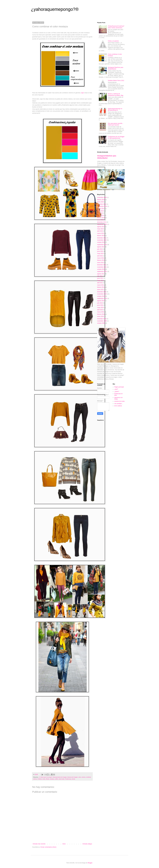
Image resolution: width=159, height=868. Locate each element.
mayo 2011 (100, 281)
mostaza (52, 779)
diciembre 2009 (102, 319)
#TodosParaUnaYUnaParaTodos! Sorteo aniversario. (116, 27)
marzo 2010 (101, 312)
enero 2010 (101, 316)
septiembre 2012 (102, 245)
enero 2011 (101, 290)
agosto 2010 (101, 301)
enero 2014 (101, 220)
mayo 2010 (100, 308)
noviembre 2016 (102, 197)
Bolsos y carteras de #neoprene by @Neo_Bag (116, 95)
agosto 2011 (101, 274)
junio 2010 (100, 305)
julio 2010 (100, 303)
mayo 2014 (100, 211)
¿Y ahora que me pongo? (45, 777)
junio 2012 (100, 251)
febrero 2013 (101, 236)
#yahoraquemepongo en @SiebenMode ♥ (115, 109)
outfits (56, 779)
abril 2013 (100, 231)
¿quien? (117, 391)
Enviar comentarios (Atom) (48, 847)
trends (73, 779)
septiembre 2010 (102, 298)
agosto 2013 (101, 227)
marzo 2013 (101, 233)
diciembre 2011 (102, 265)
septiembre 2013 (102, 224)
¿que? (116, 389)
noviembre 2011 (102, 267)
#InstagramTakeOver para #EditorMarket (116, 68)
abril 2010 (100, 310)
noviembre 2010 (102, 294)
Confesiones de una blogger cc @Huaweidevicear (116, 137)
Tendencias (68, 779)
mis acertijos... (119, 404)
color (80, 777)
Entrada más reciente (39, 844)
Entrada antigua (87, 844)
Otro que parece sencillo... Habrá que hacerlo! (116, 124)
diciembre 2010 (102, 292)
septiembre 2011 (102, 271)
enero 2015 (101, 202)
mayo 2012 (100, 254)
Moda (47, 779)
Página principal (119, 387)
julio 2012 (100, 249)
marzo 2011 (101, 285)
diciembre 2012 (102, 238)
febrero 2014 (101, 218)
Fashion (40, 779)
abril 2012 (100, 256)
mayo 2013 (100, 229)
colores (84, 777)
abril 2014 (100, 213)
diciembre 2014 (102, 204)
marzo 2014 (101, 215)
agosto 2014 (101, 209)
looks (44, 779)
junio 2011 (100, 278)
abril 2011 (100, 283)
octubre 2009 (101, 323)
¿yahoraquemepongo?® (55, 9)
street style (62, 779)
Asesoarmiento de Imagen (60, 777)
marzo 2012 (101, 258)
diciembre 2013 (102, 222)
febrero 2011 (101, 287)
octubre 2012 (101, 242)
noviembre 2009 (102, 321)
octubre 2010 (101, 296)
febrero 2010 (101, 314)
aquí (83, 93)
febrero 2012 (101, 260)
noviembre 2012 (102, 240)
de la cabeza (118, 406)
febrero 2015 (101, 200)
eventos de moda (119, 401)
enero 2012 (101, 263)
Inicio (64, 844)
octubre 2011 (101, 269)
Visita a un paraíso (113, 41)
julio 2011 (100, 276)
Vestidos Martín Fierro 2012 (116, 81)
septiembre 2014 (102, 206)
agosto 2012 (101, 247)
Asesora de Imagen (73, 777)
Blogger (90, 863)
